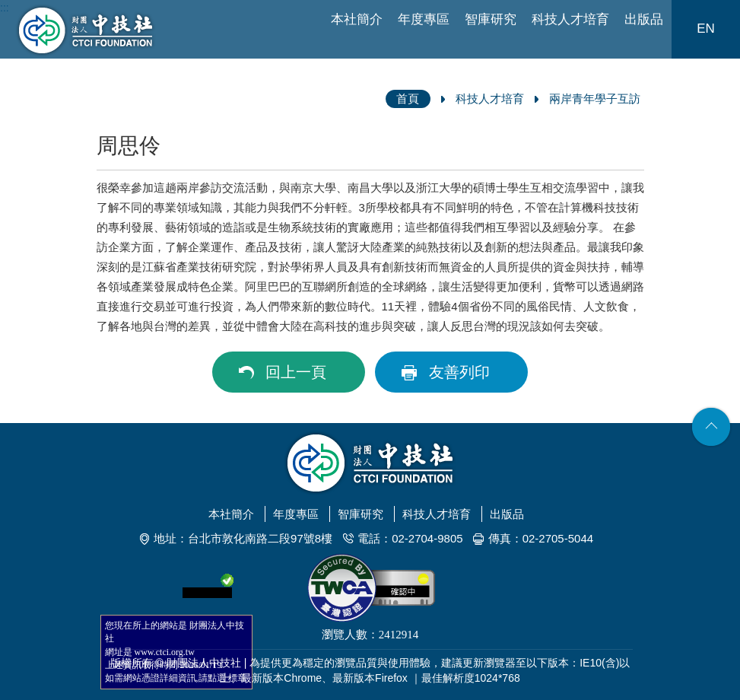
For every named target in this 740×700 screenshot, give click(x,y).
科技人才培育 (570, 19)
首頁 (408, 99)
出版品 (644, 19)
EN (706, 29)
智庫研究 (491, 19)
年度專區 (424, 19)
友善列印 (459, 372)
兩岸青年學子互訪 (595, 99)
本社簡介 (357, 19)
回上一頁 (296, 372)
